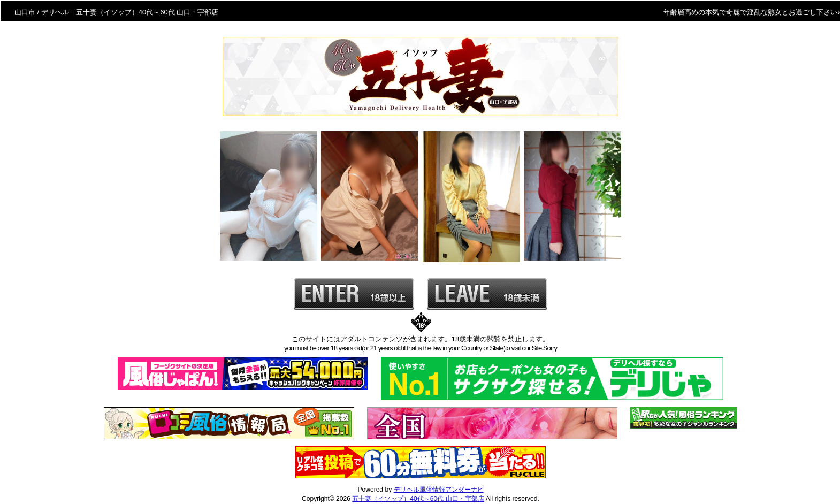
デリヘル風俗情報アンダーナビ (439, 490)
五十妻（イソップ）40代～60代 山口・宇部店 (418, 499)
